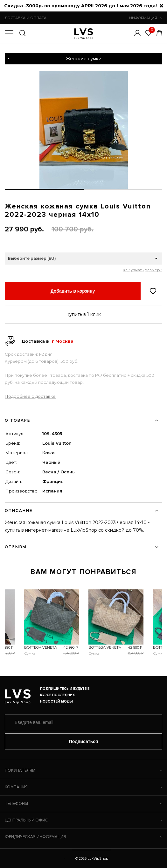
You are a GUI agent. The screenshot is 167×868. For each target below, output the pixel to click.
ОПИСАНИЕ (82, 511)
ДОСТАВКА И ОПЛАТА (26, 18)
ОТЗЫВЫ (82, 547)
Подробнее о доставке (30, 396)
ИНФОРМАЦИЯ (146, 18)
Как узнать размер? (143, 270)
